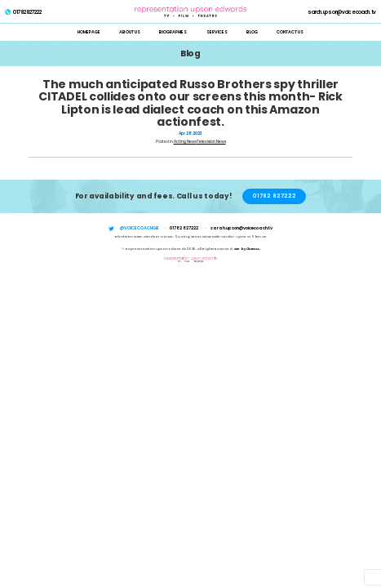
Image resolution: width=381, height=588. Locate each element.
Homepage (89, 32)
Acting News (185, 142)
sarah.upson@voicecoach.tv (342, 12)
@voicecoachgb (140, 228)
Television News (211, 142)
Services (217, 32)
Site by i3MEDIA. (247, 249)
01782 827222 (23, 13)
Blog (252, 32)
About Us (130, 32)
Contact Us (290, 32)
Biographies (173, 32)
